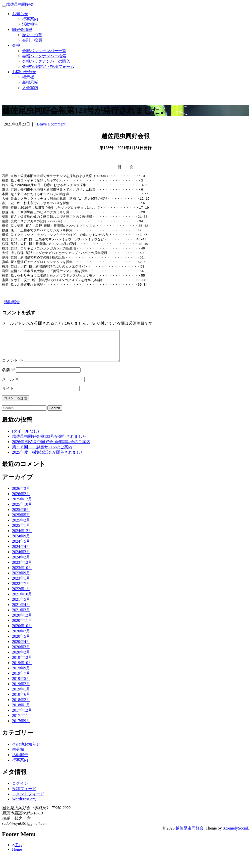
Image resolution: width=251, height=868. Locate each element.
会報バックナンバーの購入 (46, 61)
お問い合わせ (24, 72)
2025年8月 (21, 522)
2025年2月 (21, 532)
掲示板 (28, 77)
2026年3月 (21, 501)
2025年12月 (22, 511)
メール (11, 391)
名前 (9, 382)
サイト (8, 401)
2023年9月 (21, 585)
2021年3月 (21, 622)
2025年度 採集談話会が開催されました (48, 465)
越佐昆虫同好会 (20, 4)
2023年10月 (22, 580)
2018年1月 (21, 717)
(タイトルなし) (25, 443)
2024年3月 (21, 564)
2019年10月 (22, 675)
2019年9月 (21, 680)
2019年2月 (21, 696)
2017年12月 (22, 723)
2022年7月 (21, 596)
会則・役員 (32, 40)
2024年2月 (21, 569)
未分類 (18, 762)
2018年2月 (21, 712)
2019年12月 (22, 670)
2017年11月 (22, 728)
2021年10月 (22, 606)
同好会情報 (22, 30)
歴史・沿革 (32, 35)
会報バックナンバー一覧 (44, 51)
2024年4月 (21, 559)
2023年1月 (21, 591)
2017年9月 (21, 733)
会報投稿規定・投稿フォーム (48, 67)
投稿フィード (24, 801)
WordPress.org (24, 811)
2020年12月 (22, 627)
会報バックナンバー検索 (44, 56)
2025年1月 (21, 538)
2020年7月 (21, 643)
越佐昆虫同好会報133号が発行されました (49, 449)
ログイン (20, 796)
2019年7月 (21, 686)
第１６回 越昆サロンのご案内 (42, 459)
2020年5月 (21, 649)
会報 (16, 45)
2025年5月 (21, 527)
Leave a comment (51, 124)
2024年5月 (21, 554)
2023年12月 (22, 575)
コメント (13, 373)
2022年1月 (21, 601)
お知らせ (20, 14)
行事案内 (30, 19)
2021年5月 (21, 612)
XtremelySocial (235, 840)
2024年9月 (21, 548)
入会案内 (30, 88)
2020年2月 (21, 664)
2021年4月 (21, 617)
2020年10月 (22, 638)
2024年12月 (22, 543)
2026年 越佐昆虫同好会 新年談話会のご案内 (51, 454)
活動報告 (30, 24)
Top (17, 857)
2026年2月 (21, 506)
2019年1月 (21, 701)
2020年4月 (21, 654)
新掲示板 (30, 82)
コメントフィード (28, 806)
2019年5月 (21, 691)
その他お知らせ (26, 756)
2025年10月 (22, 517)
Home (17, 862)
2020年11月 (22, 633)
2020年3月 (21, 659)
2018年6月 (21, 707)
